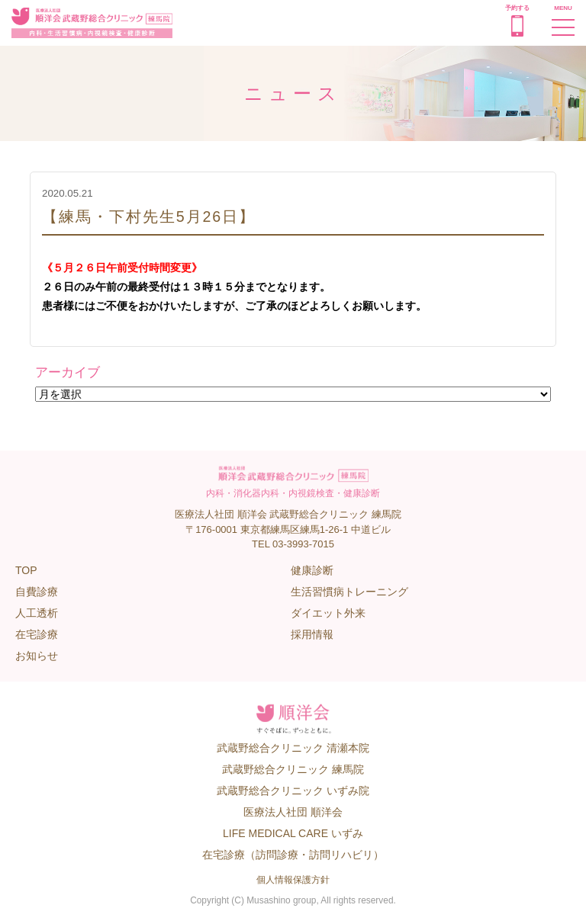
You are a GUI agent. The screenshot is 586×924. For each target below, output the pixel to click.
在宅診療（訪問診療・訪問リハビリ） (293, 855)
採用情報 (312, 634)
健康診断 (312, 570)
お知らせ (37, 656)
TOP (26, 570)
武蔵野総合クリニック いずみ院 (293, 791)
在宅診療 (37, 634)
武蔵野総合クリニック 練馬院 (293, 769)
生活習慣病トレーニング (349, 592)
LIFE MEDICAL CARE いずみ (293, 833)
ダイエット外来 (328, 613)
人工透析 (37, 613)
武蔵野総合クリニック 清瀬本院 (293, 748)
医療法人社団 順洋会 (293, 812)
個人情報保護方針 (293, 880)
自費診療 (37, 592)
